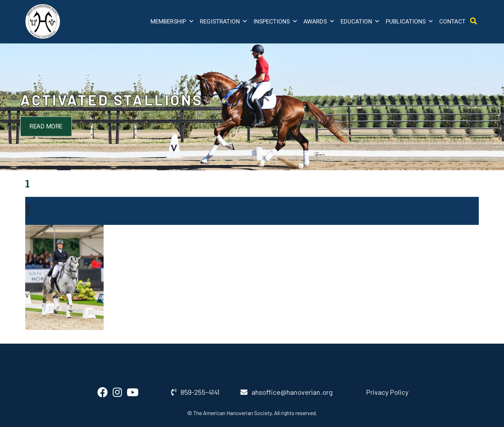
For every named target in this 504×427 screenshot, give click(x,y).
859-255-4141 (195, 392)
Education (360, 21)
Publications (410, 21)
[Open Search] (474, 21)
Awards (319, 21)
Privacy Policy (387, 392)
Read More (63, 125)
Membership (172, 21)
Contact (452, 21)
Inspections (276, 21)
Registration (224, 21)
